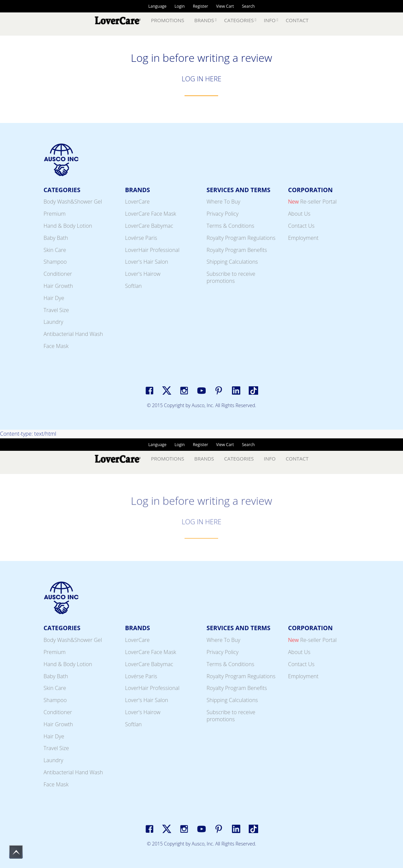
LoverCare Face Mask (151, 214)
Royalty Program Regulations (241, 238)
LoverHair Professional (152, 250)
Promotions (168, 20)
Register (200, 6)
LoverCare (137, 202)
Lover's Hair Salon (147, 262)
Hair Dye (54, 298)
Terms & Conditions (231, 226)
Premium (55, 214)
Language (157, 6)
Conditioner (58, 274)
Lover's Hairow (143, 274)
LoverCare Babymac (149, 226)
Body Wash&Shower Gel (73, 202)
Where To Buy (224, 202)
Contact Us (301, 226)
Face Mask (56, 346)
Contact (297, 20)
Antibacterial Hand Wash (73, 334)
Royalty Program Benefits (237, 250)
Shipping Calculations (232, 262)
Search (248, 6)
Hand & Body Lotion (68, 226)
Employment (303, 238)
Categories (239, 20)
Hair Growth (58, 286)
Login (179, 6)
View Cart (225, 6)
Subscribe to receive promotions (231, 277)
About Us (299, 214)
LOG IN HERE (201, 79)
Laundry (54, 322)
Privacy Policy (223, 214)
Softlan (133, 286)
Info (270, 20)
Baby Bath (56, 238)
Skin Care (55, 250)
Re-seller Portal (312, 202)
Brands (204, 20)
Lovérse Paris (141, 238)
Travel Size (56, 310)
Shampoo (55, 262)
